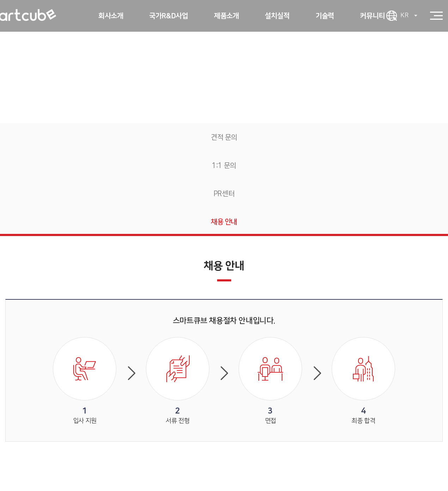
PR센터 (224, 194)
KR (409, 16)
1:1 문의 (224, 166)
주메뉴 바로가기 (0, 0)
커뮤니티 (372, 16)
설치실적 (277, 16)
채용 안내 (224, 222)
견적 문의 (224, 137)
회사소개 (111, 16)
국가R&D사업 (168, 16)
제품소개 (226, 16)
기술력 (325, 16)
